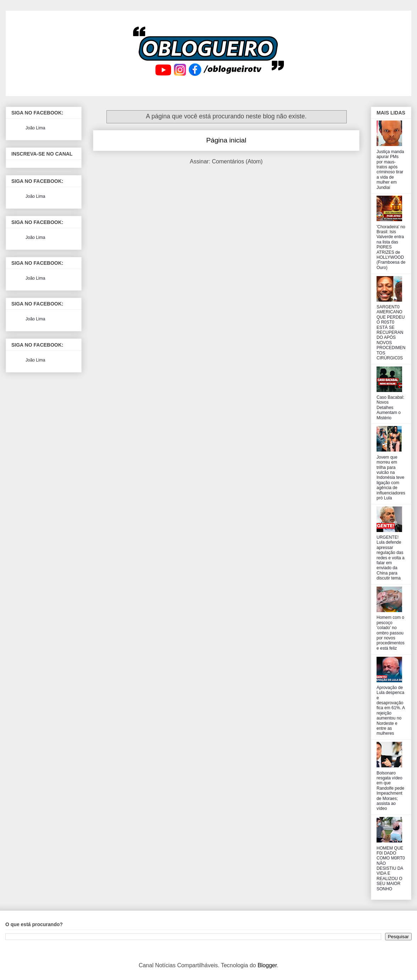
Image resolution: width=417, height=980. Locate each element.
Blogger (267, 965)
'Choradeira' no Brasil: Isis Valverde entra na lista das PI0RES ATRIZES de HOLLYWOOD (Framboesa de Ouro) (391, 247)
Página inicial (226, 140)
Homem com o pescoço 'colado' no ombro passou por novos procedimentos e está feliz (391, 633)
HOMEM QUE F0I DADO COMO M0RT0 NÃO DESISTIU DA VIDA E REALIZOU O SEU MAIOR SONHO (391, 869)
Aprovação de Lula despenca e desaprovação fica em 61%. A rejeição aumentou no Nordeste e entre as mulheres (391, 711)
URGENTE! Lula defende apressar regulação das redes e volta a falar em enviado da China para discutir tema (391, 558)
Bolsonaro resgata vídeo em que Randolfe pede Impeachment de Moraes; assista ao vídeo (390, 791)
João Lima (35, 128)
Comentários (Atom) (237, 161)
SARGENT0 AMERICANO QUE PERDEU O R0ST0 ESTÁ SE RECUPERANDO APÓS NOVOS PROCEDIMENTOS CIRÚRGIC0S (391, 332)
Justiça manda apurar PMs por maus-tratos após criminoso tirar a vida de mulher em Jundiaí (390, 170)
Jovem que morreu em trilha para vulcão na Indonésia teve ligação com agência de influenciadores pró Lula (391, 478)
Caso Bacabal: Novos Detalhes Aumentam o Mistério (390, 408)
